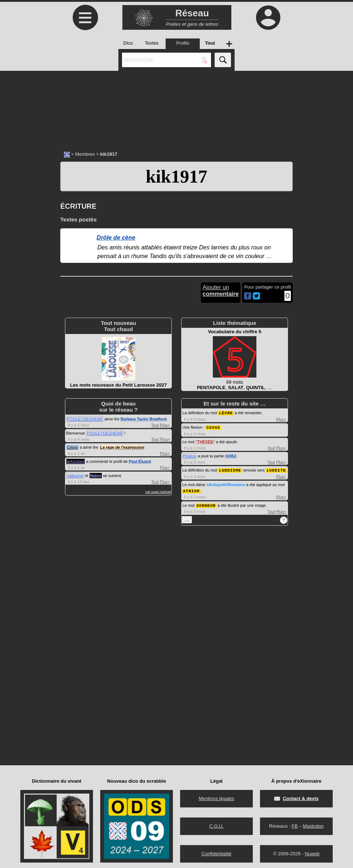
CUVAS (213, 427)
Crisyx (72, 447)
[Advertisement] (176, 107)
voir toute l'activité (158, 492)
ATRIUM (191, 490)
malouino (75, 476)
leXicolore (76, 461)
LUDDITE (276, 469)
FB (295, 824)
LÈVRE (226, 413)
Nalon (96, 476)
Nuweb (312, 852)
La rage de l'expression (122, 447)
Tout (155, 425)
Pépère (189, 455)
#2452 (231, 455)
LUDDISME (230, 469)
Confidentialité (216, 852)
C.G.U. (216, 824)
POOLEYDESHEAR (85, 419)
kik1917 (176, 176)
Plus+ (165, 425)
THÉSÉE (205, 441)
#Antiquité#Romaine (226, 484)
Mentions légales (216, 797)
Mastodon (313, 824)
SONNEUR (206, 504)
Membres (85, 154)
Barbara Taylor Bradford (143, 419)
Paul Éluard (140, 461)
